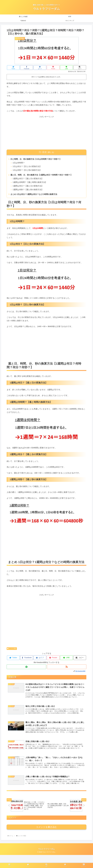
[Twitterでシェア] (13, 68)
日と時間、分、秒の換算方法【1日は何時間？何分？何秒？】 (36, 159)
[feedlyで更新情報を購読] (26, 667)
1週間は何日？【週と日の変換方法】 (28, 179)
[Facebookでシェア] (27, 68)
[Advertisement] (46, 133)
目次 (45, 152)
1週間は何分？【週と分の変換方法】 (28, 186)
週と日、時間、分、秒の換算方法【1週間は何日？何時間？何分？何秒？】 (41, 175)
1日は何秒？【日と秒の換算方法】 (27, 170)
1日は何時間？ (19, 163)
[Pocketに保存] (53, 68)
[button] (80, 68)
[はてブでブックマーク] (40, 68)
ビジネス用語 (12, 649)
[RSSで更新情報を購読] (67, 667)
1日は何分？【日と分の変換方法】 (27, 166)
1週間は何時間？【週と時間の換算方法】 (30, 182)
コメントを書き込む (46, 840)
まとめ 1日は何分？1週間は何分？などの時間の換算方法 (34, 194)
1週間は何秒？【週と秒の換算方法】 (28, 190)
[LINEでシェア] (66, 68)
